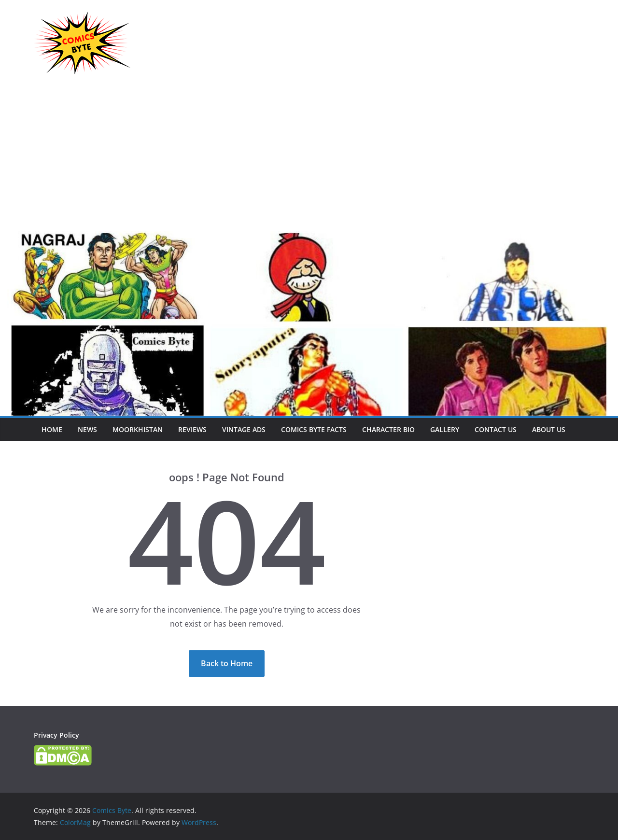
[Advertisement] (309, 158)
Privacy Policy (56, 735)
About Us (549, 429)
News (87, 429)
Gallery (445, 429)
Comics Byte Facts (314, 429)
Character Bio (388, 429)
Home (52, 429)
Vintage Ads (244, 429)
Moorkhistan (138, 429)
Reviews (192, 429)
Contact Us (496, 429)
